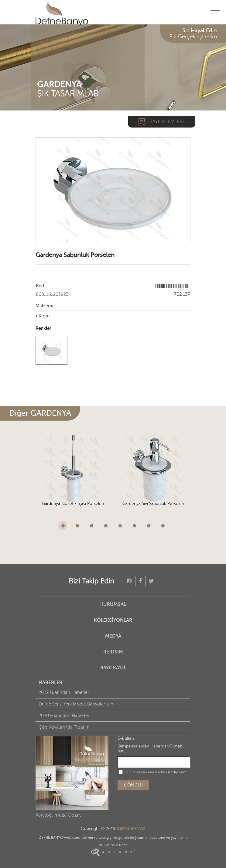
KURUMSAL (113, 604)
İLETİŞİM (113, 652)
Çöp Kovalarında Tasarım (64, 727)
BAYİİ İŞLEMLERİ (167, 122)
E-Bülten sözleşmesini (142, 772)
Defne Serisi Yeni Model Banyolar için (76, 704)
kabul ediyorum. (153, 772)
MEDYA (113, 636)
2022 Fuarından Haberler (64, 693)
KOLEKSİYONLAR (113, 620)
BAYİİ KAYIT (113, 668)
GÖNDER (133, 785)
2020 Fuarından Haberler (64, 716)
